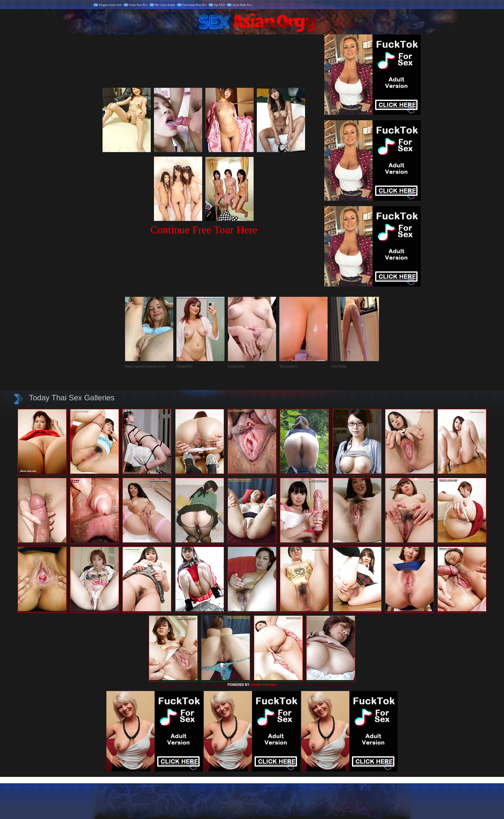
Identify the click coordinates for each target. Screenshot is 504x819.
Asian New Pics (139, 5)
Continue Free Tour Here (204, 230)
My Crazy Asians (165, 5)
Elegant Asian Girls (110, 5)
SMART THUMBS (263, 685)
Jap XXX (220, 5)
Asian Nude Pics (242, 5)
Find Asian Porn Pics (195, 5)
